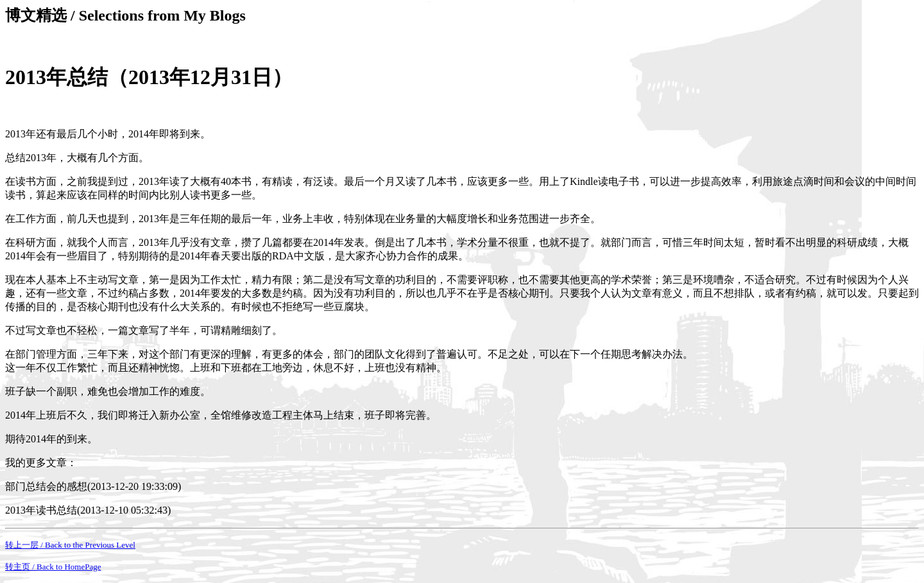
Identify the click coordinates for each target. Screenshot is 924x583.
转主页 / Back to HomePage (53, 567)
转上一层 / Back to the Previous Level (70, 545)
